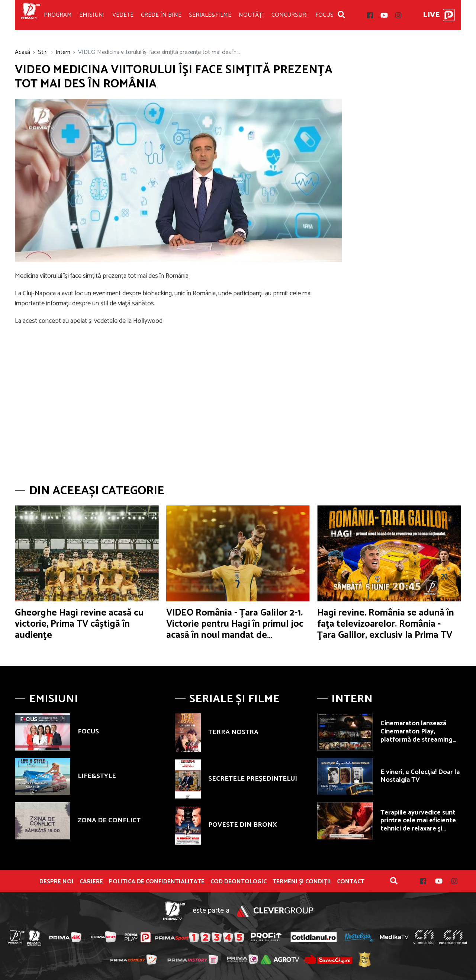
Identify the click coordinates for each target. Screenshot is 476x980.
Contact (351, 882)
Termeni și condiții (302, 882)
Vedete (123, 15)
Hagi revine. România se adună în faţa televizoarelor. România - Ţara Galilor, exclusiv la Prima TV (386, 624)
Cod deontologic (239, 882)
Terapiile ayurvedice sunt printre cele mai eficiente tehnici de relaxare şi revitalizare (418, 825)
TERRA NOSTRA (233, 732)
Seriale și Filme (234, 699)
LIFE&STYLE (97, 776)
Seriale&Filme (210, 15)
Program (58, 15)
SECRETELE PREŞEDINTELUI (253, 779)
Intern (63, 52)
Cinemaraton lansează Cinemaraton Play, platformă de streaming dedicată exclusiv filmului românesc (418, 739)
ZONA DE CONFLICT (109, 820)
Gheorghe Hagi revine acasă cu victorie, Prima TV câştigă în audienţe (79, 624)
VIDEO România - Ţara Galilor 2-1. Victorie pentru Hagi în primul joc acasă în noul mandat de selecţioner (235, 630)
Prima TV (30, 15)
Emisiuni (92, 15)
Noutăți (251, 15)
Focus (324, 15)
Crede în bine (161, 15)
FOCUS (88, 732)
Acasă (22, 52)
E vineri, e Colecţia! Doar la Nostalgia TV (420, 776)
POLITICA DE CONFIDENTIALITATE (157, 882)
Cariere (91, 882)
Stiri (43, 52)
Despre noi (57, 882)
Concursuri (290, 15)
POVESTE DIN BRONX (242, 825)
